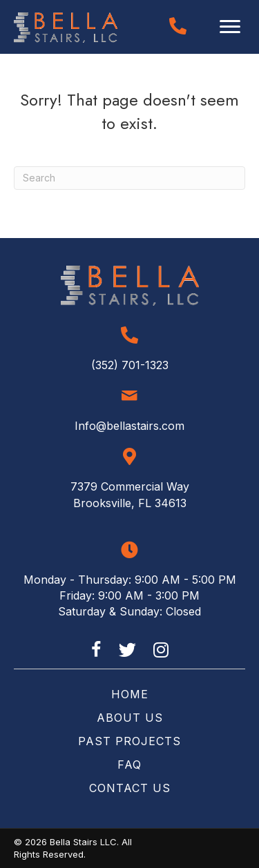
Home (130, 694)
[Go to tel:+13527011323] (178, 26)
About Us (130, 718)
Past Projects (129, 741)
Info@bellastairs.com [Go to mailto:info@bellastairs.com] (129, 426)
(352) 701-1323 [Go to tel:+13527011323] (130, 365)
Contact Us (130, 788)
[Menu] (230, 27)
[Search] (129, 178)
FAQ (129, 765)
